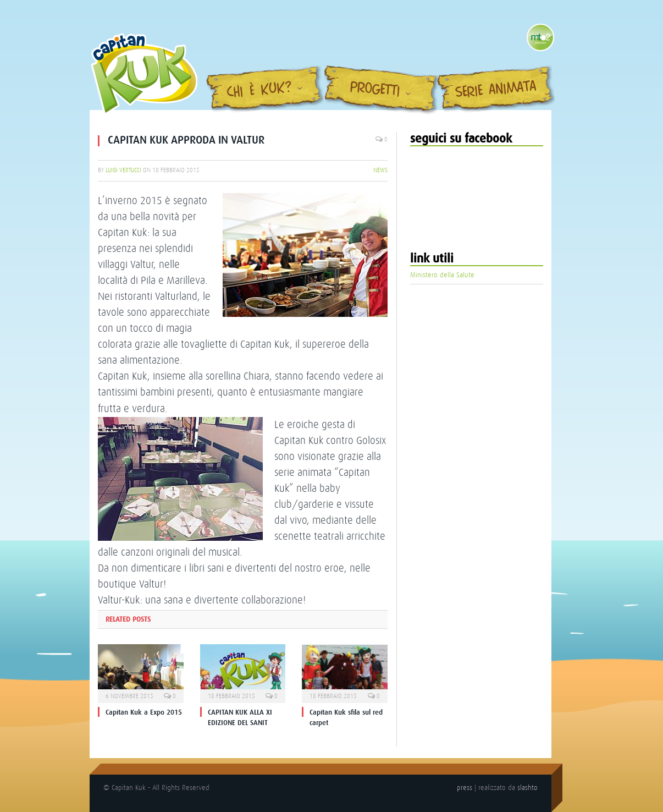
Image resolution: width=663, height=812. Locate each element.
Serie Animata (496, 90)
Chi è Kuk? (260, 91)
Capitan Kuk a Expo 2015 (144, 712)
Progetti (375, 90)
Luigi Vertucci (123, 170)
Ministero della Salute (442, 275)
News (380, 170)
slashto (527, 788)
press (465, 788)
